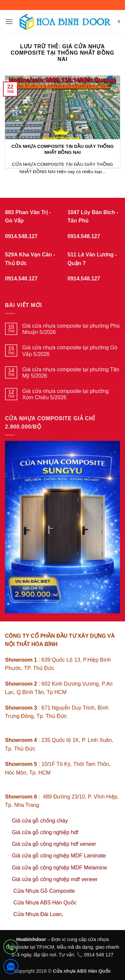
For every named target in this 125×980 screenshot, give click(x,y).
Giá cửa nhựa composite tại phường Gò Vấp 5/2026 (70, 351)
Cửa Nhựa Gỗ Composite (45, 891)
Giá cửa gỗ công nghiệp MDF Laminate (59, 856)
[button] (9, 21)
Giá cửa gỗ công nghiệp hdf (45, 832)
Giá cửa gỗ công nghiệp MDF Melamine (59, 868)
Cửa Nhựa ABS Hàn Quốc (45, 903)
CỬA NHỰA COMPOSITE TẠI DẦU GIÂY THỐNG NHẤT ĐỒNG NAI (62, 149)
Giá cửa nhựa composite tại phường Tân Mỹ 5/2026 (71, 373)
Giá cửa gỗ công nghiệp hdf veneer (54, 844)
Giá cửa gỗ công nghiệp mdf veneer (55, 879)
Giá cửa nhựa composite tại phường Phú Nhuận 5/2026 (71, 329)
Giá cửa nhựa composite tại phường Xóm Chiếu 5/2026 (65, 394)
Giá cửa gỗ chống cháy (40, 821)
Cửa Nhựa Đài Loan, (38, 914)
